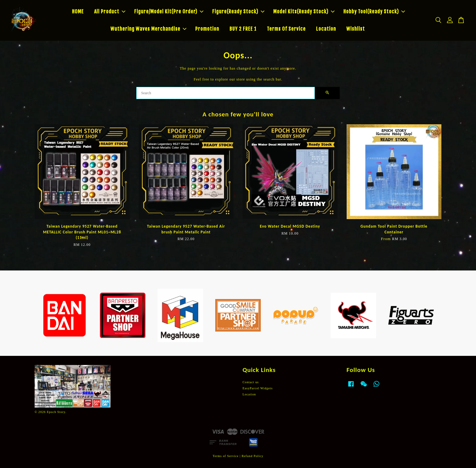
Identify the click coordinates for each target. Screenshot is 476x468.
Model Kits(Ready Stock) (304, 12)
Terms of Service (225, 456)
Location (326, 29)
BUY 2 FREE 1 (243, 29)
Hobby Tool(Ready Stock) (374, 12)
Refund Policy (253, 456)
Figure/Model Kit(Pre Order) (169, 12)
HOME (78, 12)
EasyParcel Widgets (258, 388)
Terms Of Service (286, 29)
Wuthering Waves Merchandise (148, 29)
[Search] (226, 93)
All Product (110, 12)
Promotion (207, 29)
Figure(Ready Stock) (238, 12)
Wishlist (356, 29)
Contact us (251, 382)
